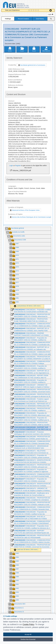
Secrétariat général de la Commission (32, 65)
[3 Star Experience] (34, 10)
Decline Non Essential (28, 639)
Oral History (40, 19)
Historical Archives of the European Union (25, 210)
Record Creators (23, 19)
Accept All (28, 634)
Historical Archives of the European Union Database (22, 5)
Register (18, 166)
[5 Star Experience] (38, 10)
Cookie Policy (28, 624)
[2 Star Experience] (32, 10)
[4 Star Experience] (36, 10)
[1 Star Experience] (29, 10)
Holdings (8, 19)
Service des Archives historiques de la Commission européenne (31, 217)
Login (51, 14)
